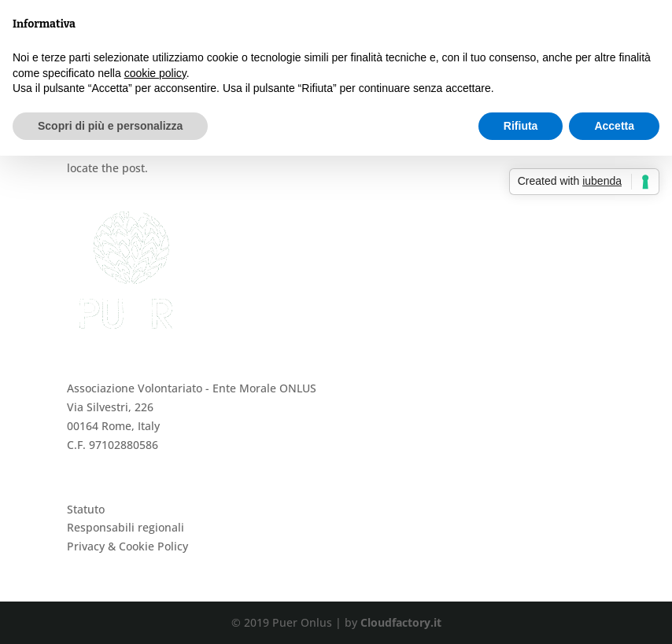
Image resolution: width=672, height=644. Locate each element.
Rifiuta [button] (521, 126)
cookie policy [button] (155, 73)
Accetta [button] (614, 126)
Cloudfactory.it (401, 622)
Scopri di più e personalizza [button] (110, 126)
